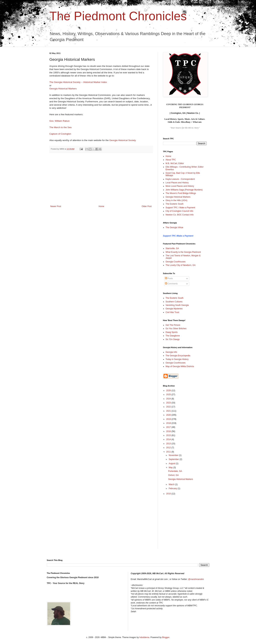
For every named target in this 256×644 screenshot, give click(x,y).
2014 (169, 439)
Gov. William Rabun (60, 121)
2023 (169, 403)
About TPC (171, 160)
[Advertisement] (101, 179)
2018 (169, 423)
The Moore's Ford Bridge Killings (181, 193)
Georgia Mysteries (174, 309)
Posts (169, 278)
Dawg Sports (172, 332)
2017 (169, 427)
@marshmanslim (196, 579)
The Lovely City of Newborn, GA (181, 265)
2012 (169, 448)
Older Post (147, 206)
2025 (169, 395)
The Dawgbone (173, 336)
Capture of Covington (60, 134)
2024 (169, 399)
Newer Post (56, 206)
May (171, 468)
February (173, 488)
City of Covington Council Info (179, 211)
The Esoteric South (175, 204)
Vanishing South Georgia (177, 305)
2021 (169, 411)
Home (101, 206)
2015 (169, 435)
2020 (169, 415)
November (174, 455)
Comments (171, 284)
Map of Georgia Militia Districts (180, 366)
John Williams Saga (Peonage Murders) (184, 190)
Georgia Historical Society (123, 140)
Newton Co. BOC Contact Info (180, 215)
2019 (169, 419)
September (174, 459)
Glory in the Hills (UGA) (177, 200)
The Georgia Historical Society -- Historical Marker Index (78, 82)
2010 (169, 494)
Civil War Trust (172, 312)
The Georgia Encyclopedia (178, 356)
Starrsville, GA (172, 248)
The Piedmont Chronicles (118, 16)
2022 (169, 407)
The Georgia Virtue (174, 227)
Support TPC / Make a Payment (180, 208)
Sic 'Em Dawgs (173, 339)
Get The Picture (173, 325)
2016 (169, 431)
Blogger (166, 637)
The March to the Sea (61, 127)
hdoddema (144, 637)
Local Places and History (177, 183)
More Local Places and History (180, 186)
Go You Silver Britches (176, 329)
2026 (169, 391)
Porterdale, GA (175, 471)
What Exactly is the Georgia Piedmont (183, 252)
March (172, 484)
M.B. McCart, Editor (175, 163)
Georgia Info (171, 352)
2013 (169, 444)
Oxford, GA (173, 475)
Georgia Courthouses (176, 262)
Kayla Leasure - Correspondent (180, 179)
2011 (169, 452)
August (172, 463)
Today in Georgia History (177, 359)
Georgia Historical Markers (63, 89)
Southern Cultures (174, 302)
